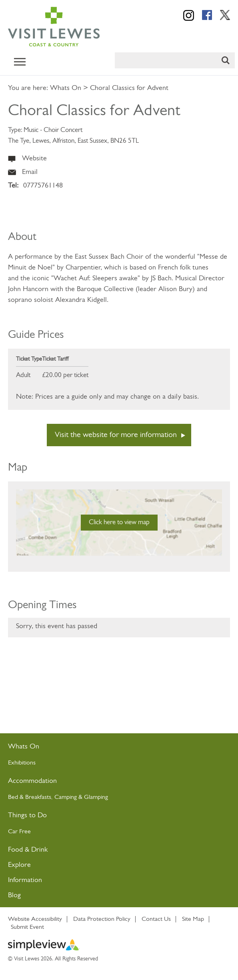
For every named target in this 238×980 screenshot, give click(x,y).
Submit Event (27, 927)
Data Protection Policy (102, 919)
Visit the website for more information (116, 435)
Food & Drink (28, 850)
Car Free (19, 832)
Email (30, 172)
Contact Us (156, 919)
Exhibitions (22, 763)
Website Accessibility (35, 919)
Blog (14, 895)
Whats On (66, 88)
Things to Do (27, 815)
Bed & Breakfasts (30, 797)
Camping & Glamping (82, 797)
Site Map (193, 919)
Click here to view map (119, 522)
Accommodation (32, 781)
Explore (19, 865)
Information (25, 880)
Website (34, 159)
